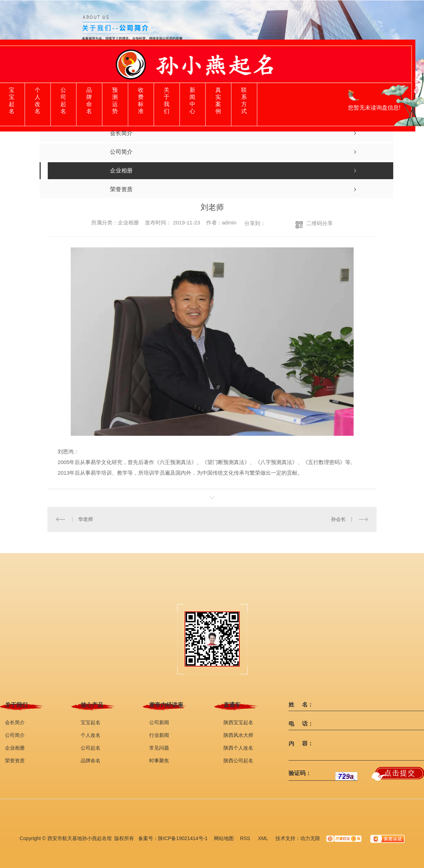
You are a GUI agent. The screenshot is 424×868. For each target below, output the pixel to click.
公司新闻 (159, 722)
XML (263, 838)
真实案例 (218, 101)
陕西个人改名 (238, 748)
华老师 (86, 519)
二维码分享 (320, 223)
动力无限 (310, 838)
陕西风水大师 (238, 735)
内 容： (301, 744)
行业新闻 (159, 735)
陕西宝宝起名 (238, 722)
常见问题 (159, 748)
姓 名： (301, 705)
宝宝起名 (12, 101)
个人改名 (37, 101)
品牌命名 (89, 101)
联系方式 (244, 101)
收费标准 (141, 101)
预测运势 (115, 101)
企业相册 (15, 748)
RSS (246, 838)
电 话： (301, 724)
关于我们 (167, 101)
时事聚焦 (159, 761)
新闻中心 (192, 101)
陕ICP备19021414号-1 (183, 838)
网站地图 (224, 838)
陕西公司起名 (238, 761)
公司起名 (63, 101)
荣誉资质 (15, 761)
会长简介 (15, 722)
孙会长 (338, 519)
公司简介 (15, 735)
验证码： (300, 773)
